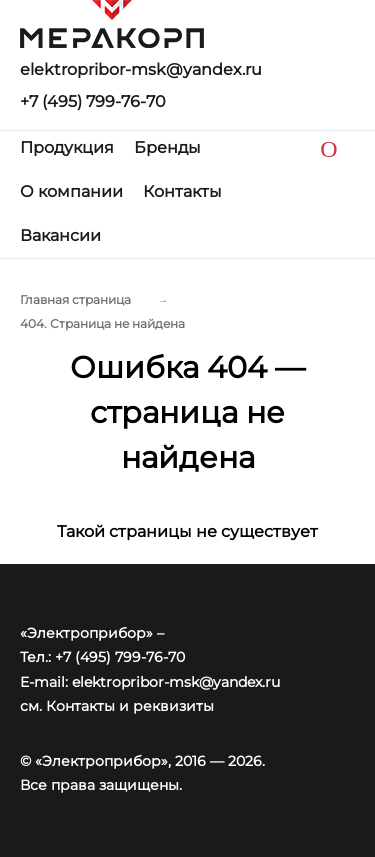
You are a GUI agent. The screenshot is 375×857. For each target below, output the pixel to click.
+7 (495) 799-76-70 (93, 101)
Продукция (67, 147)
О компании (71, 191)
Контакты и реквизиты (130, 706)
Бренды (167, 147)
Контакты (182, 191)
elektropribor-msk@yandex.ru (141, 69)
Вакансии (60, 235)
